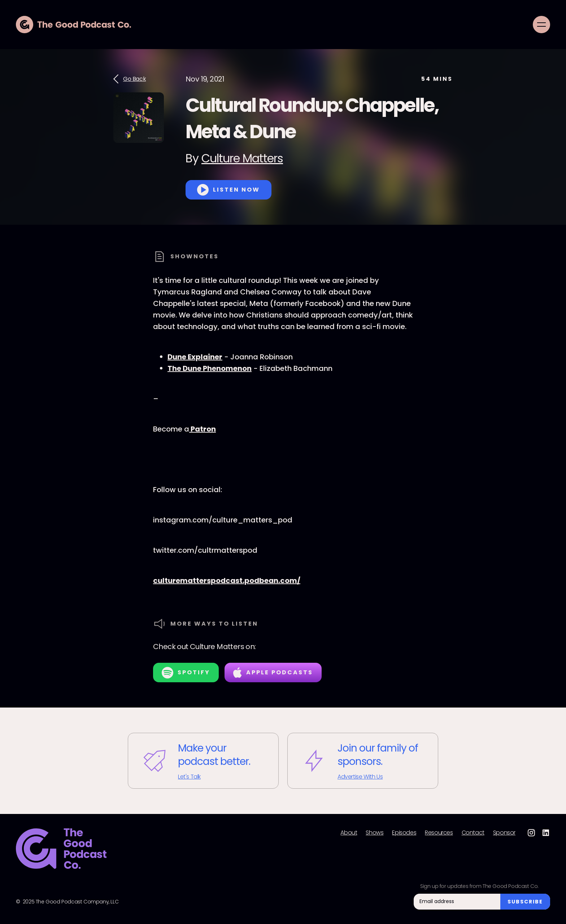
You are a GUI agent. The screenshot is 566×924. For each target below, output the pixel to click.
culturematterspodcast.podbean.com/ (227, 581)
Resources (439, 833)
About (349, 833)
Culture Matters (242, 158)
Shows (375, 833)
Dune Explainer (195, 357)
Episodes (404, 833)
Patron (203, 429)
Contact (473, 833)
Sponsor (504, 833)
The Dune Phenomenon (210, 368)
